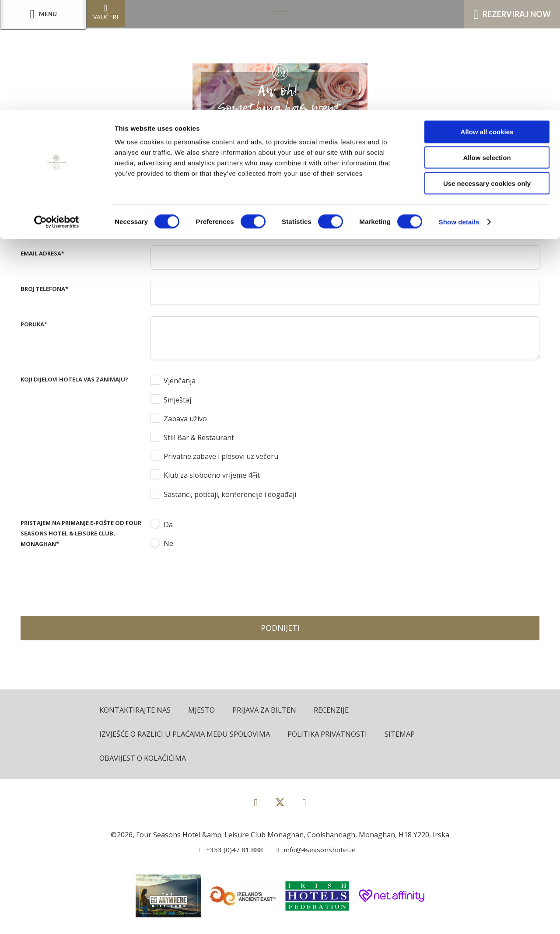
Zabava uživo (185, 419)
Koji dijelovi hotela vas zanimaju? (74, 379)
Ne (168, 543)
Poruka (34, 324)
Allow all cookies (487, 22)
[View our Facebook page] (256, 803)
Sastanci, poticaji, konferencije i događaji (230, 494)
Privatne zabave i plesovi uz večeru (221, 456)
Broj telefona (44, 289)
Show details (459, 112)
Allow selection (487, 47)
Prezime (34, 218)
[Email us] (313, 850)
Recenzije (337, 710)
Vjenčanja (180, 381)
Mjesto (204, 710)
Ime (27, 182)
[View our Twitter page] (280, 807)
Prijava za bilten (269, 710)
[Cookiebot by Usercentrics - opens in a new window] (57, 112)
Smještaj (177, 400)
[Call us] (230, 850)
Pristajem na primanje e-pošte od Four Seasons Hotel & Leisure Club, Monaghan (81, 533)
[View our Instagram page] (304, 803)
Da (168, 525)
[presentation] (217, 581)
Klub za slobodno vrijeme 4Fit (212, 475)
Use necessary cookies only (487, 73)
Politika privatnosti (335, 735)
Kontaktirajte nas (136, 710)
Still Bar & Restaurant (199, 437)
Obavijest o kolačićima (145, 759)
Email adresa (42, 253)
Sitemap (409, 735)
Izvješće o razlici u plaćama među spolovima (188, 735)
